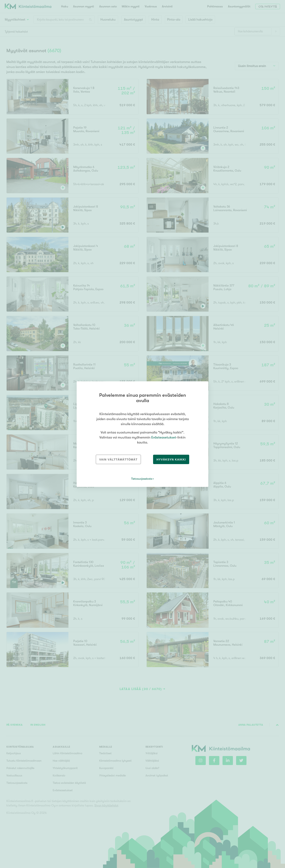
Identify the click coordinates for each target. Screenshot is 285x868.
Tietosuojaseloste (142, 479)
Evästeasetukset (164, 437)
